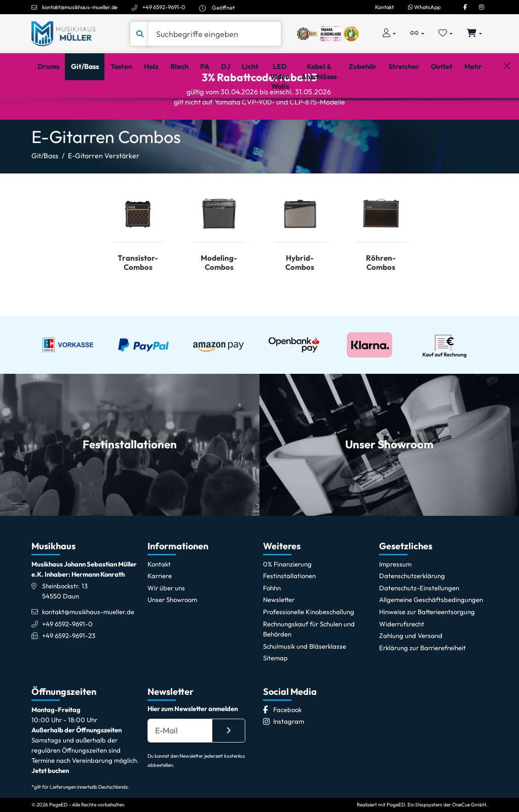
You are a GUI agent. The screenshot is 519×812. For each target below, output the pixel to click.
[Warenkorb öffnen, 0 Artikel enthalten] (475, 34)
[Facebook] (465, 7)
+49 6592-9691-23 (69, 671)
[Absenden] (229, 766)
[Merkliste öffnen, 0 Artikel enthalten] (446, 34)
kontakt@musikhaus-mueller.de (80, 7)
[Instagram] (481, 7)
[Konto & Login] (389, 34)
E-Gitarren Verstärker (104, 197)
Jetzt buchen (50, 806)
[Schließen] (507, 113)
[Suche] (215, 34)
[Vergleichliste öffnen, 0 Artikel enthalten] (417, 34)
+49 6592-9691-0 (164, 7)
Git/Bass (45, 197)
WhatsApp (424, 7)
